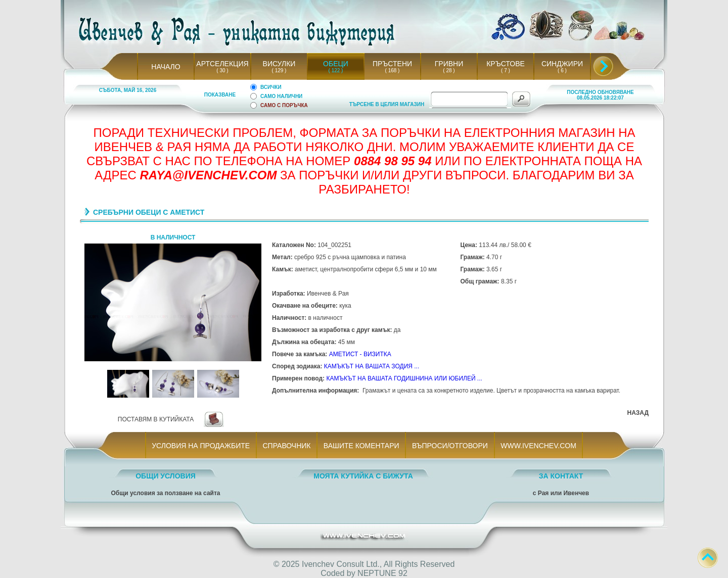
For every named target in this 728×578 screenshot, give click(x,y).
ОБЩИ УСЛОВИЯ (166, 476)
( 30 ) (222, 70)
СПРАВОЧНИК (287, 446)
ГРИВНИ (449, 64)
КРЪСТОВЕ (506, 64)
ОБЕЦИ (336, 64)
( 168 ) (392, 70)
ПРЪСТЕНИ (392, 64)
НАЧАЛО (166, 67)
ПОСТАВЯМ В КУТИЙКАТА (156, 419)
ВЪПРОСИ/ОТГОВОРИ (450, 446)
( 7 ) (506, 70)
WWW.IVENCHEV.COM (539, 446)
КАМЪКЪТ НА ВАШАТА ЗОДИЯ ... (372, 366)
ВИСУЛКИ (279, 64)
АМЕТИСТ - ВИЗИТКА (360, 354)
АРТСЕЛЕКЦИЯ (222, 64)
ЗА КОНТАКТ (561, 476)
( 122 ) (336, 70)
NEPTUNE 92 (382, 573)
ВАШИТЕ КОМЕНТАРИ (361, 446)
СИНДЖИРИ (562, 64)
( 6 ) (562, 70)
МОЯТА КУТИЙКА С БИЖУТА (363, 476)
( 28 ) (449, 70)
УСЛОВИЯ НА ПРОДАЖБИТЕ (201, 446)
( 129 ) (279, 70)
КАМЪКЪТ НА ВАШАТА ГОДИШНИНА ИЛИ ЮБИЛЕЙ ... (404, 378)
